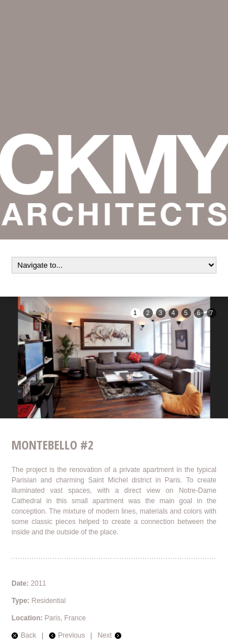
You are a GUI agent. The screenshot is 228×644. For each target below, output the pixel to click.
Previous (72, 635)
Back (29, 635)
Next (105, 635)
